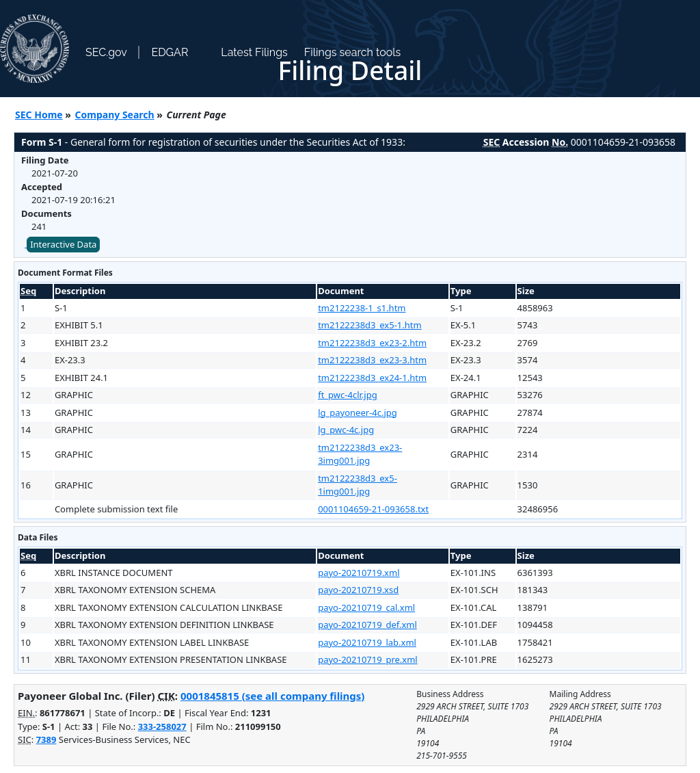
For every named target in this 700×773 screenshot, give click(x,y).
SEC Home (39, 115)
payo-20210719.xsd (358, 590)
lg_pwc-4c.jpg (346, 430)
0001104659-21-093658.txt (373, 509)
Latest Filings (254, 52)
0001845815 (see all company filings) (272, 696)
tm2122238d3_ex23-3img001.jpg (360, 454)
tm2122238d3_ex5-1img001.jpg (358, 485)
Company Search (115, 115)
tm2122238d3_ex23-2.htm (372, 343)
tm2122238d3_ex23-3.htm (372, 360)
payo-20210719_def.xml (367, 625)
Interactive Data (63, 244)
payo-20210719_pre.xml (368, 659)
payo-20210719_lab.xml (367, 642)
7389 (46, 739)
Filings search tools (353, 52)
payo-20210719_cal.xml (366, 607)
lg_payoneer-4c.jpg (358, 412)
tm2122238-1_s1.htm (362, 308)
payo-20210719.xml (359, 573)
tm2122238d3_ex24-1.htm (372, 378)
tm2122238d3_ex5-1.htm (369, 325)
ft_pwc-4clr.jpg (347, 395)
